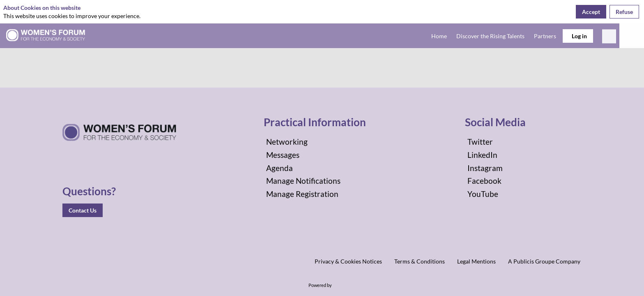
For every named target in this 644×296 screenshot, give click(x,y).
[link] (438, 36)
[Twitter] (523, 142)
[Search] (609, 38)
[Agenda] (322, 168)
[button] (578, 36)
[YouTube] (523, 194)
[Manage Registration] (322, 194)
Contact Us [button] (83, 210)
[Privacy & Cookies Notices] (348, 261)
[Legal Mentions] (476, 261)
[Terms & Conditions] (420, 261)
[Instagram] (523, 168)
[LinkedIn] (523, 155)
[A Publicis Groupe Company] (544, 261)
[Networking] (322, 142)
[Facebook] (523, 181)
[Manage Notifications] (322, 181)
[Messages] (322, 155)
